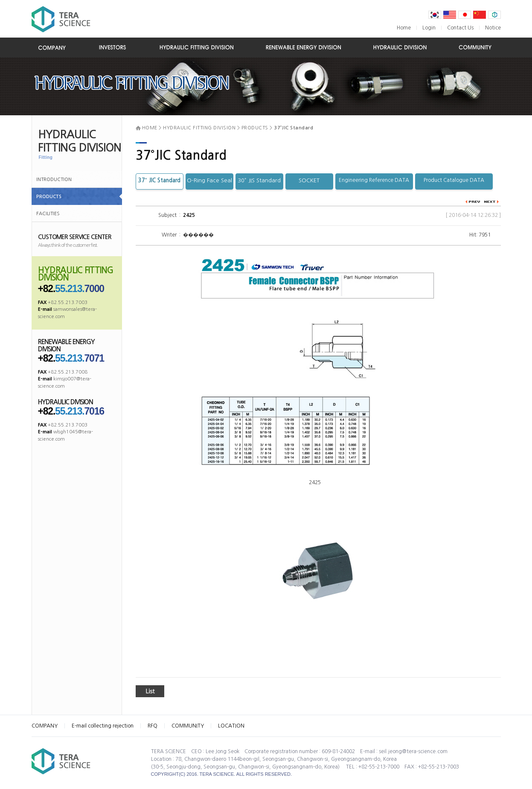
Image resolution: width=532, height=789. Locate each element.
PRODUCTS (49, 197)
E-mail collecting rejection (103, 726)
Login (429, 28)
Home (404, 28)
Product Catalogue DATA (454, 180)
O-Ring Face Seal (209, 180)
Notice (493, 28)
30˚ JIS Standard (259, 180)
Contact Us (460, 28)
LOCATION (231, 726)
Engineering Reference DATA (374, 180)
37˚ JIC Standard (159, 180)
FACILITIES (48, 214)
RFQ (153, 726)
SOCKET (309, 180)
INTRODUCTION (54, 180)
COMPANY (45, 726)
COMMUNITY (188, 726)
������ (198, 235)
